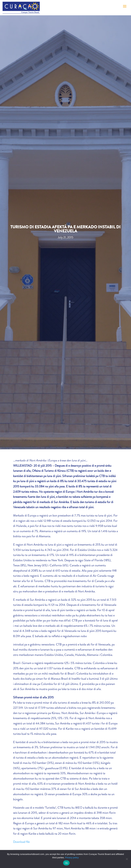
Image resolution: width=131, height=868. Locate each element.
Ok (66, 863)
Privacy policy (72, 858)
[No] (127, 859)
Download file (21, 842)
